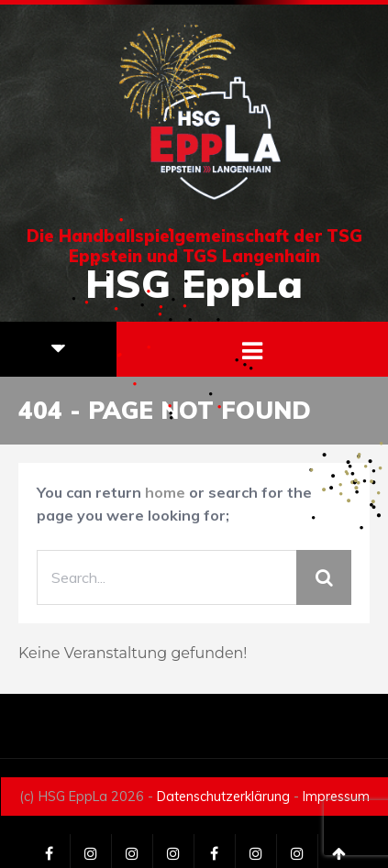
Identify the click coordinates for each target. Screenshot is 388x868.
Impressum (336, 797)
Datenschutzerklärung (223, 797)
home (165, 492)
